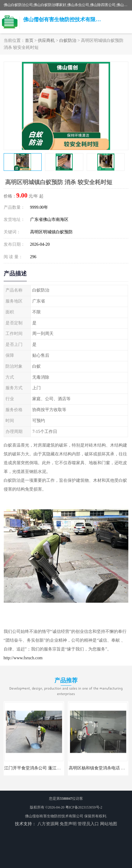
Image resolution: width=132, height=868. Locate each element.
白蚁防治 (68, 41)
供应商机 (46, 41)
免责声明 (68, 824)
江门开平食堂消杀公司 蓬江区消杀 (37, 768)
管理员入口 (88, 824)
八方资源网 (48, 824)
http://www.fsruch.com (23, 658)
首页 (29, 41)
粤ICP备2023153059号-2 (84, 807)
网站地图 (109, 824)
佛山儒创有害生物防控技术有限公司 (54, 816)
